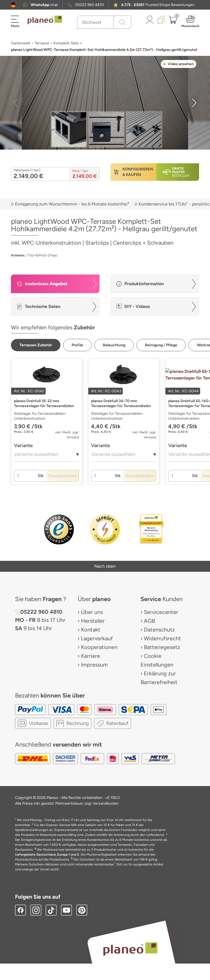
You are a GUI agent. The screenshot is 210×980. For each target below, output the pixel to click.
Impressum (94, 665)
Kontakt (91, 630)
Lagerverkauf (97, 638)
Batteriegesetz (162, 647)
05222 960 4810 (90, 5)
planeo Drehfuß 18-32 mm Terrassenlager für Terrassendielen (44, 403)
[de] (13, 5)
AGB (149, 621)
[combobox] (46, 456)
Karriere (91, 656)
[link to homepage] (45, 20)
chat (44, 5)
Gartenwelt (21, 43)
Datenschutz (159, 630)
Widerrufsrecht (162, 638)
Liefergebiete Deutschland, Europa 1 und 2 (47, 855)
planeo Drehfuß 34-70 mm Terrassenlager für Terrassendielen (121, 403)
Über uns (92, 612)
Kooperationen (99, 647)
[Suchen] (122, 22)
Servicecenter (161, 612)
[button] (13, 5)
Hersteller (93, 621)
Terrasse (42, 43)
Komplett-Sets (66, 43)
